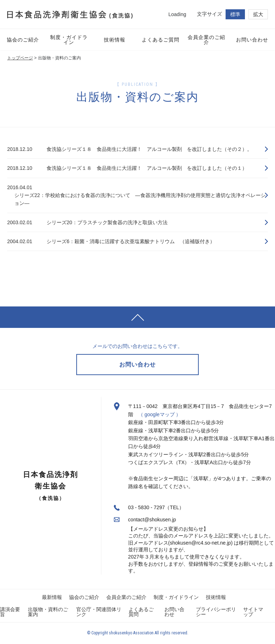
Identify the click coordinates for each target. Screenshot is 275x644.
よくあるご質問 (141, 612)
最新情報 (52, 598)
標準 (235, 14)
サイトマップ (253, 612)
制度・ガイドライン (176, 598)
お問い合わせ (174, 612)
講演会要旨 (10, 612)
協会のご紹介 (84, 598)
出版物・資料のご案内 (48, 612)
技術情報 (216, 598)
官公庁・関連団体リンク (99, 612)
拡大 (258, 14)
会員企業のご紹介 (126, 598)
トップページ (20, 58)
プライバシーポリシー (216, 612)
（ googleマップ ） (160, 415)
